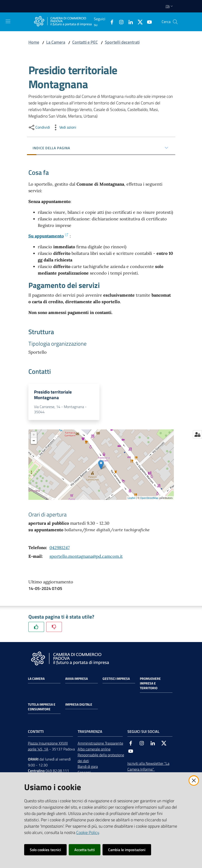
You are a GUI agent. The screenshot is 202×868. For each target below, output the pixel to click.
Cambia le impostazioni (127, 850)
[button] (175, 22)
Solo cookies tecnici (45, 850)
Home (34, 42)
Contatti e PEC (85, 42)
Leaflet (131, 499)
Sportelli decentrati (122, 42)
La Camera (56, 42)
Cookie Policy (88, 832)
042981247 (60, 549)
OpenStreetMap (149, 499)
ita (170, 6)
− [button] (34, 442)
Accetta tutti (85, 850)
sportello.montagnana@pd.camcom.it (86, 558)
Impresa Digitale (79, 706)
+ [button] (34, 436)
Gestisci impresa (116, 680)
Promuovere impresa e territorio (150, 685)
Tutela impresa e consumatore (42, 708)
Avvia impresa (76, 680)
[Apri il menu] (8, 21)
